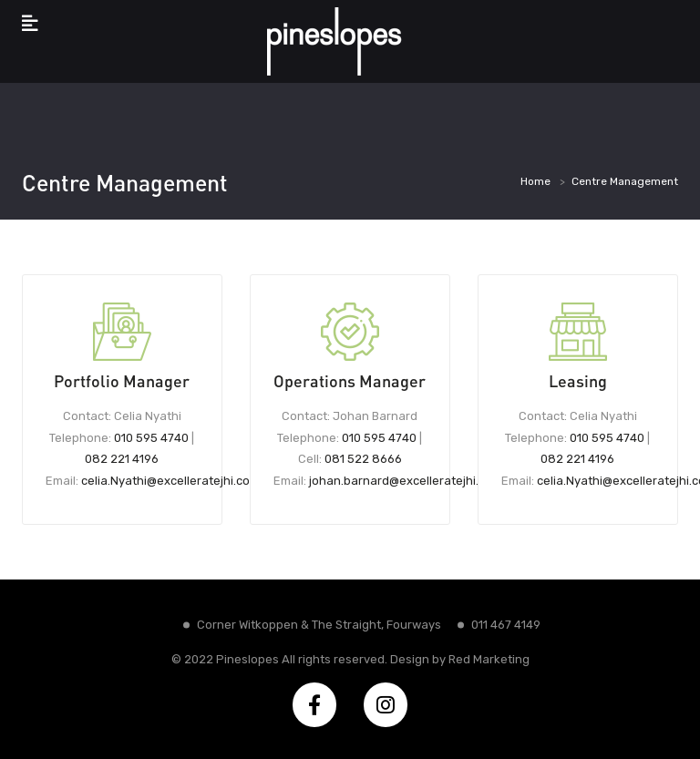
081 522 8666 (363, 459)
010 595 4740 (151, 438)
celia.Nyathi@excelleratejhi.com (170, 481)
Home (535, 181)
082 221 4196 (122, 459)
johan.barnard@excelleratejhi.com (406, 481)
